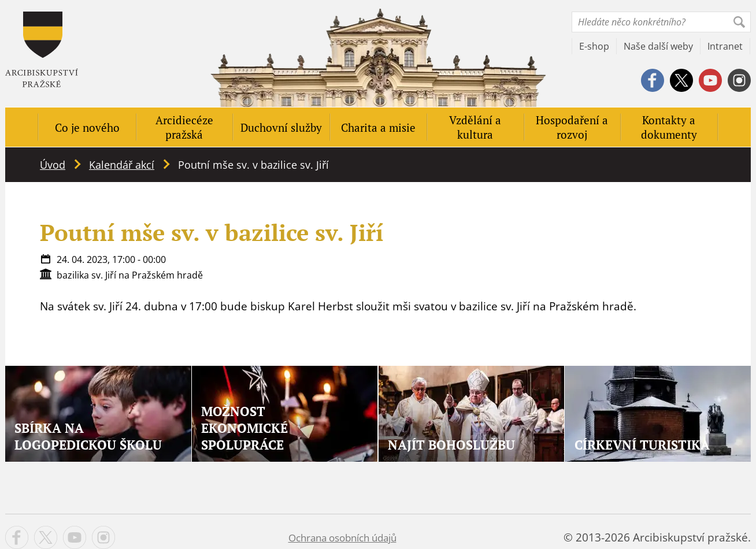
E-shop (594, 46)
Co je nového (87, 127)
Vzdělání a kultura (475, 127)
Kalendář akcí (122, 165)
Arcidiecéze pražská (184, 127)
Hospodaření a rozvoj (572, 127)
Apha (42, 49)
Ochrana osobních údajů (342, 538)
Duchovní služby (281, 127)
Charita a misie (378, 127)
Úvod (53, 165)
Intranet (725, 46)
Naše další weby (658, 46)
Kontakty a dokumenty (669, 127)
